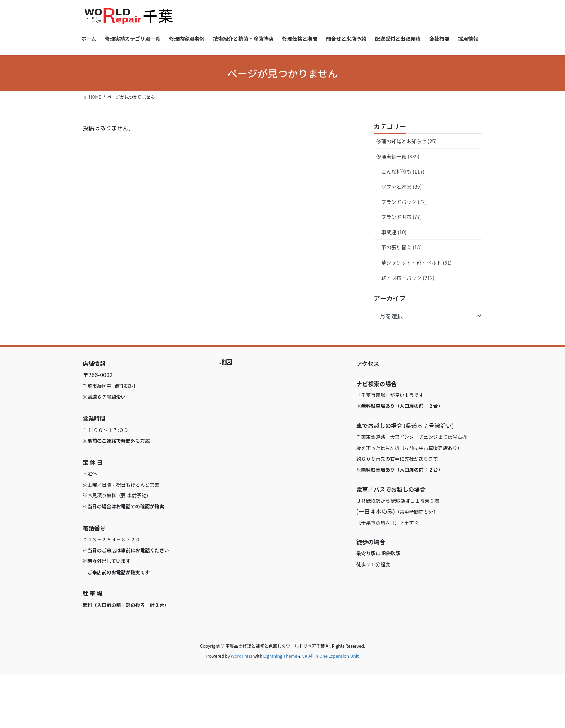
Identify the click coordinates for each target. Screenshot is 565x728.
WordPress (242, 656)
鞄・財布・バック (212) (408, 278)
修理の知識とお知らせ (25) (406, 141)
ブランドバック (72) (404, 202)
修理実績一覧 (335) (398, 156)
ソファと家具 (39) (401, 187)
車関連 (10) (394, 232)
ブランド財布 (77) (401, 217)
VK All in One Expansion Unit (331, 656)
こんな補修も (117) (403, 171)
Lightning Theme (280, 656)
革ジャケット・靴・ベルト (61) (416, 263)
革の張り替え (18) (401, 247)
